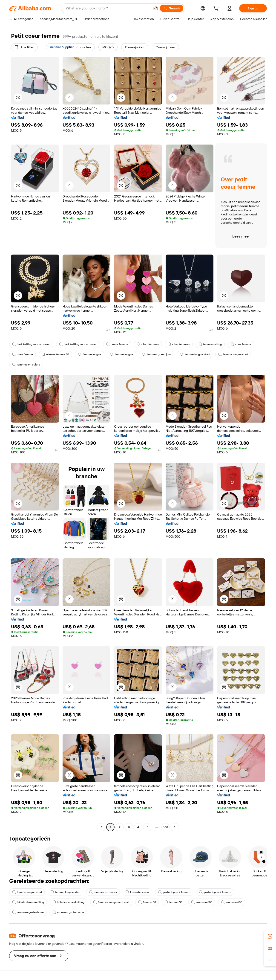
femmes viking (210, 344)
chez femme (241, 344)
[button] (155, 8)
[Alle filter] (24, 47)
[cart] (217, 9)
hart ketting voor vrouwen (31, 344)
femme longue (90, 354)
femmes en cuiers (26, 365)
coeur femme (117, 344)
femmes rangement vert (111, 902)
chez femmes (148, 344)
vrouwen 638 (202, 902)
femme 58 (147, 902)
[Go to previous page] (101, 827)
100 (166, 827)
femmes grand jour (157, 354)
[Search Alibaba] (107, 8)
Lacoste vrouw (137, 892)
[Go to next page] (175, 827)
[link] (270, 936)
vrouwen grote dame (28, 912)
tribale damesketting (28, 902)
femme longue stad (195, 354)
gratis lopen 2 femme (174, 892)
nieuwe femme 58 (55, 354)
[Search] (172, 8)
